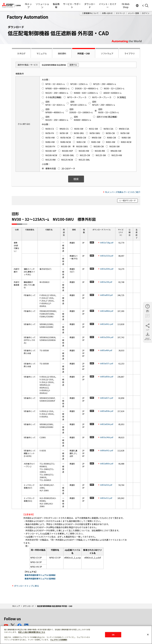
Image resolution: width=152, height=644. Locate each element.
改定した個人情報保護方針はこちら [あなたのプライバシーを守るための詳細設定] (32, 632)
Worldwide (137, 6)
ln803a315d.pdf (107, 256)
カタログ (21, 53)
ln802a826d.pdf (107, 424)
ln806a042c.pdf (107, 450)
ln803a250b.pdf (107, 337)
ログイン (146, 13)
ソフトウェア (107, 53)
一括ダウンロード (129, 200)
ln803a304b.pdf (107, 269)
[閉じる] (148, 635)
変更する (73, 65)
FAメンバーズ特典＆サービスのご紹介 (123, 192)
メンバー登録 (133, 13)
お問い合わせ (107, 13)
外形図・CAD (84, 53)
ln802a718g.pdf (107, 243)
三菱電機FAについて (90, 13)
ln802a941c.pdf (107, 324)
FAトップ (28, 6)
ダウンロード (90, 6)
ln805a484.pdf (106, 350)
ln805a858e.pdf (107, 411)
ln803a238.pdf (106, 282)
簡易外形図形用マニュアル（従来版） (40, 575)
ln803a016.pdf (106, 485)
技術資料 (62, 53)
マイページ (120, 13)
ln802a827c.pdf (107, 398)
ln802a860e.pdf (107, 464)
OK (113, 635)
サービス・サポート (72, 6)
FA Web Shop (126, 6)
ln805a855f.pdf (106, 295)
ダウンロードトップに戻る (26, 586)
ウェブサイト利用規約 (59, 640)
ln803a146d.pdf (107, 437)
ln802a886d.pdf (107, 311)
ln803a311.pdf (106, 498)
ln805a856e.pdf (107, 377)
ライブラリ (130, 53)
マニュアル (42, 53)
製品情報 (56, 6)
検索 (76, 179)
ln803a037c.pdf (107, 363)
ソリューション (42, 6)
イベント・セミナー (108, 6)
